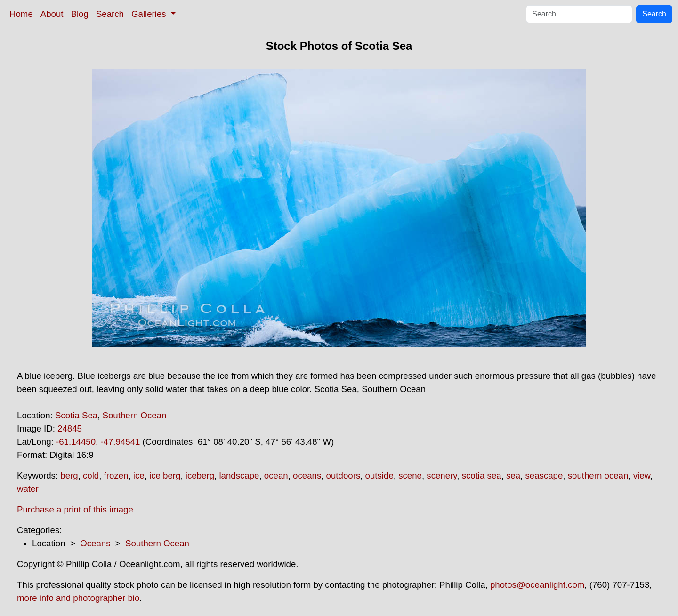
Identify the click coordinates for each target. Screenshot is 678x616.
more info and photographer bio (78, 598)
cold (91, 476)
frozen (116, 476)
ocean (276, 476)
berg (69, 476)
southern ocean (598, 476)
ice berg (165, 476)
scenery (442, 476)
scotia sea (482, 476)
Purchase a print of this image (75, 509)
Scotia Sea (76, 415)
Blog (80, 14)
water (28, 489)
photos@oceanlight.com (537, 585)
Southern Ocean (135, 415)
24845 (70, 428)
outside (379, 476)
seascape (544, 476)
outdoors (343, 476)
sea (513, 476)
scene (410, 476)
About (52, 14)
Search (110, 14)
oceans (307, 476)
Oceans (95, 543)
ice (139, 476)
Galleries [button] (150, 14)
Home (21, 14)
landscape (239, 476)
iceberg (200, 476)
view (642, 476)
